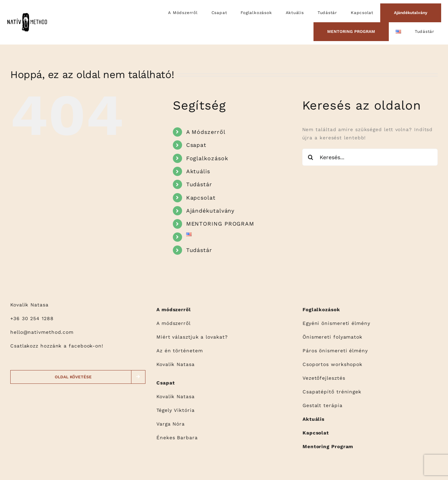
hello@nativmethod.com (42, 332)
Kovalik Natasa (176, 364)
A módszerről (174, 323)
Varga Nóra (171, 424)
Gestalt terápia (323, 405)
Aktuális (198, 171)
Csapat (196, 145)
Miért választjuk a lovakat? (192, 337)
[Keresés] (311, 157)
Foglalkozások (207, 158)
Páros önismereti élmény (335, 351)
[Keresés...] (370, 157)
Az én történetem (180, 351)
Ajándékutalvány (210, 211)
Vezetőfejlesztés (324, 378)
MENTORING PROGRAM (220, 224)
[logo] (27, 14)
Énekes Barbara (177, 438)
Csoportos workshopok (332, 364)
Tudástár (199, 184)
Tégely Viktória (176, 410)
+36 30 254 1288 (32, 318)
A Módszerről (206, 132)
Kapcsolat (201, 198)
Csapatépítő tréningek (332, 392)
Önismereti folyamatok (332, 337)
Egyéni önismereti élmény (336, 323)
